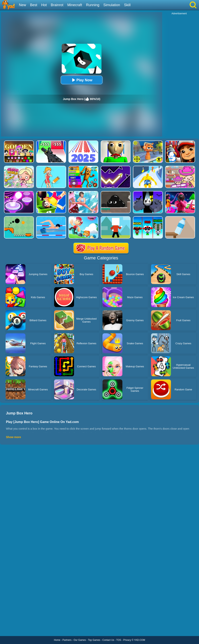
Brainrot (57, 5)
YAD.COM (140, 640)
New (22, 5)
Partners (67, 640)
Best (34, 5)
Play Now (82, 80)
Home (57, 640)
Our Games (80, 640)
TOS (119, 640)
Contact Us (108, 640)
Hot (44, 5)
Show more (13, 437)
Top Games (94, 640)
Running (93, 5)
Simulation (112, 5)
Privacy (127, 640)
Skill (127, 5)
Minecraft (75, 5)
